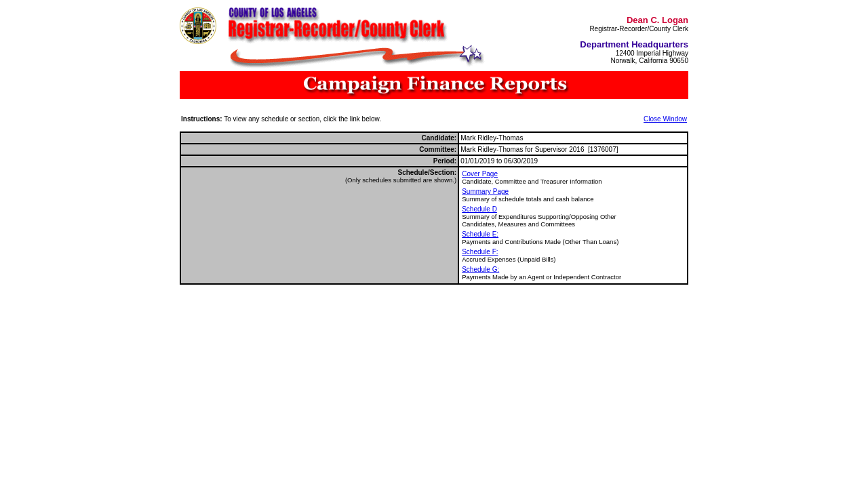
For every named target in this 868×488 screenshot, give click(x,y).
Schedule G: (480, 269)
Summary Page (485, 191)
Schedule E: (480, 234)
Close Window (665, 119)
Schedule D (479, 209)
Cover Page (480, 174)
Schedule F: (480, 252)
